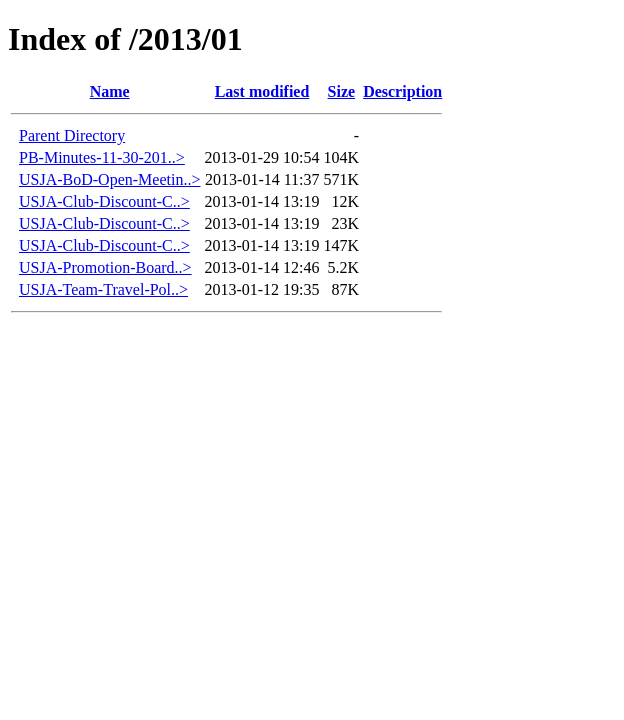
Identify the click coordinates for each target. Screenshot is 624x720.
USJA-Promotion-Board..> (105, 267)
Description (402, 91)
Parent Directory (72, 135)
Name (110, 91)
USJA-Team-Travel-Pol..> (103, 289)
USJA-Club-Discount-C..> (104, 201)
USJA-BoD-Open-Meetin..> (109, 179)
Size (342, 91)
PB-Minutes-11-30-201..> (102, 157)
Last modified (262, 91)
